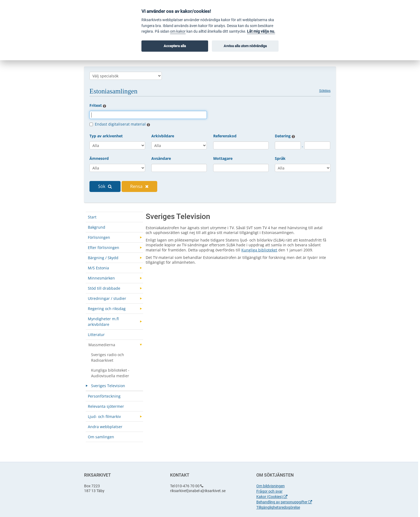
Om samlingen (101, 437)
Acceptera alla (175, 46)
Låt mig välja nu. (261, 31)
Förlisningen (99, 237)
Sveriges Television (108, 386)
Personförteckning (104, 396)
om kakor (178, 31)
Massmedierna (102, 345)
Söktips (325, 91)
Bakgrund (97, 227)
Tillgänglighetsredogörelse (278, 507)
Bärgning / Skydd (103, 258)
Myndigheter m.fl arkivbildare (103, 322)
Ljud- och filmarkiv (104, 416)
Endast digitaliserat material (122, 124)
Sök (105, 186)
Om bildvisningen (271, 486)
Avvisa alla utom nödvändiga (245, 46)
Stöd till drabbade (104, 288)
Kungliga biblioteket (259, 250)
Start (92, 217)
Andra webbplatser (105, 427)
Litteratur (96, 335)
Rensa (139, 186)
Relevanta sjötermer (106, 406)
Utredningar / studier (107, 298)
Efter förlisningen (104, 248)
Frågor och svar (269, 491)
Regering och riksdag (107, 309)
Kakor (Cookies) (272, 497)
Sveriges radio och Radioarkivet (108, 357)
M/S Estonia (98, 268)
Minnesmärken (101, 278)
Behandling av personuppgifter (284, 502)
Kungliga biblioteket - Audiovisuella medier (110, 373)
